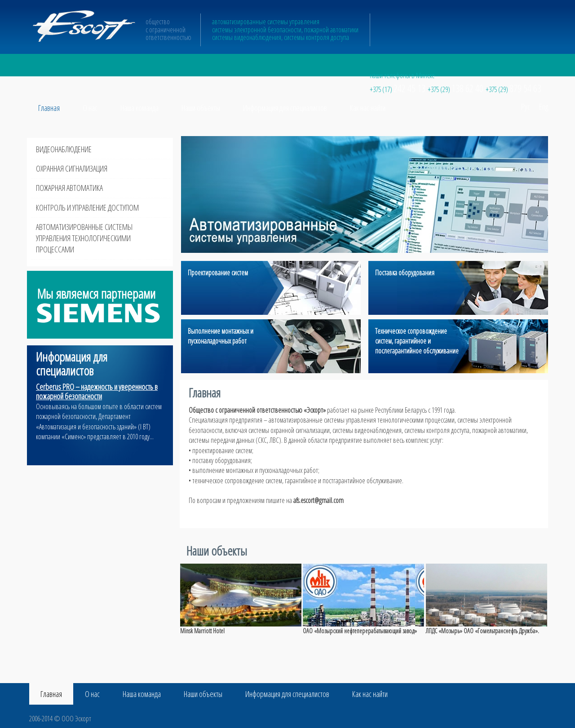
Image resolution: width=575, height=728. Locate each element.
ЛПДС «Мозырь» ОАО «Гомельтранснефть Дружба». (482, 631)
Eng (544, 106)
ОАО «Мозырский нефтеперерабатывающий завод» (360, 631)
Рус (526, 106)
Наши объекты (201, 108)
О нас (90, 108)
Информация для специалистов (285, 108)
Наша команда (139, 108)
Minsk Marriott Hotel (202, 631)
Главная (49, 108)
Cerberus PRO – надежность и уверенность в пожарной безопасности (97, 392)
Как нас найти (368, 108)
